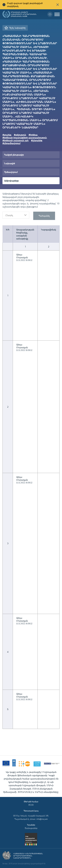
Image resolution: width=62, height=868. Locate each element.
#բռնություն (20, 135)
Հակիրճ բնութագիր (14, 155)
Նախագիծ (10, 163)
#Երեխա (33, 135)
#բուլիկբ (7, 135)
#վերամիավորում (11, 143)
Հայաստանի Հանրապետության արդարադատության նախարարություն (28, 856)
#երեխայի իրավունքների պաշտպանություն (25, 138)
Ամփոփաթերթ (11, 181)
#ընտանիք (37, 140)
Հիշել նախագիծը (17, 28)
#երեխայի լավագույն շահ (15, 140)
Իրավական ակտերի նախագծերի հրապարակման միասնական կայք (24, 14)
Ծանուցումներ (31, 828)
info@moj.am (42, 819)
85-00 (31, 805)
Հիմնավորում (11, 172)
